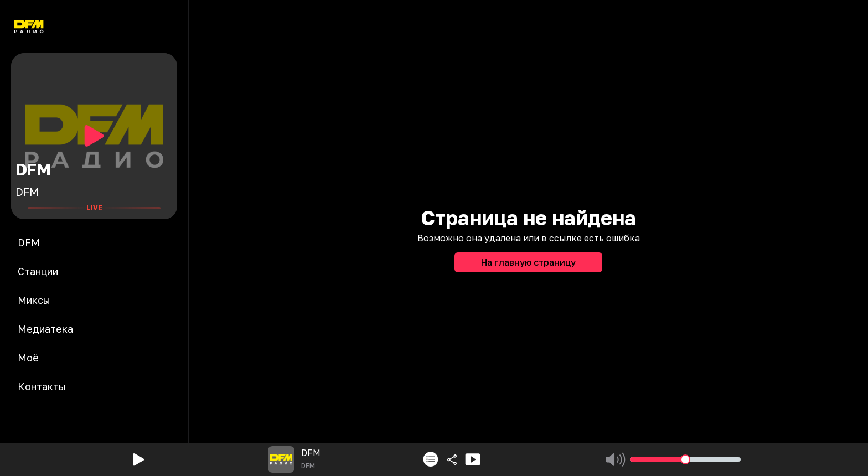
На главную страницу (528, 262)
